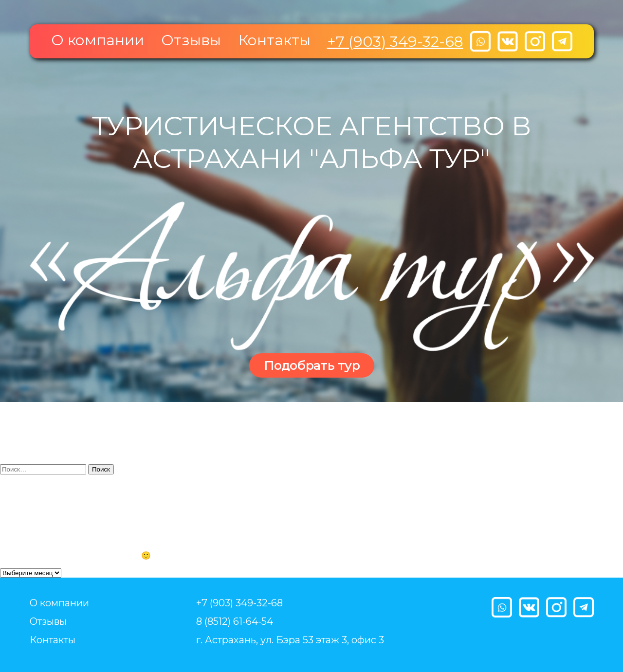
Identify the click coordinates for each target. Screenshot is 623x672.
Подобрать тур (312, 365)
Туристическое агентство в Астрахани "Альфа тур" (312, 142)
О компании (98, 40)
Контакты (274, 40)
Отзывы (191, 40)
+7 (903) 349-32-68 (395, 42)
